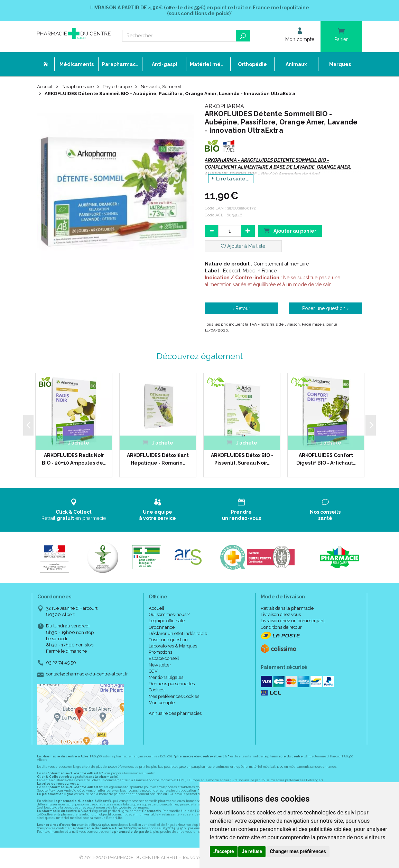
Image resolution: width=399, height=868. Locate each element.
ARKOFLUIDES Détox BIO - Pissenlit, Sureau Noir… (242, 459)
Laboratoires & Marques (173, 647)
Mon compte (162, 703)
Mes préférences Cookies (174, 697)
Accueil (45, 87)
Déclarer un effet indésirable (178, 634)
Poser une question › (325, 309)
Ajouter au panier (290, 231)
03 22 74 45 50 (61, 663)
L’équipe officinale (167, 621)
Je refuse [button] (252, 851)
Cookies (156, 690)
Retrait (74, 510)
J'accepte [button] (224, 851)
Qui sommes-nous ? (169, 615)
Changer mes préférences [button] (298, 851)
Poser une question (168, 640)
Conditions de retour (281, 628)
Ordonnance (162, 628)
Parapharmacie (79, 87)
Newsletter (160, 666)
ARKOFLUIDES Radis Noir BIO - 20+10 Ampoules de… (74, 459)
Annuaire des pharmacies (175, 714)
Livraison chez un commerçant (293, 621)
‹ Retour (241, 309)
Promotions (160, 653)
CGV (153, 672)
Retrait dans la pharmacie (287, 609)
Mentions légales (166, 678)
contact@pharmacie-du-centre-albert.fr (87, 675)
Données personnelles (172, 684)
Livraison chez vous (281, 615)
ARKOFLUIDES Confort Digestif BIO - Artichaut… (326, 459)
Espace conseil (164, 659)
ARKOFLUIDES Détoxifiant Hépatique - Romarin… (158, 459)
